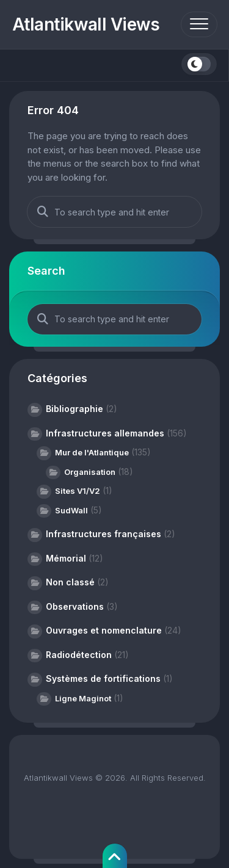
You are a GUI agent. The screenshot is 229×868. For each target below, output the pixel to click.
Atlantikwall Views (86, 24)
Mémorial (66, 558)
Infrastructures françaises (104, 534)
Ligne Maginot (83, 698)
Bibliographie (75, 409)
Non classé (70, 582)
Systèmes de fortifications (103, 678)
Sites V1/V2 (78, 491)
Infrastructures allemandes (105, 433)
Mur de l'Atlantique (92, 452)
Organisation (90, 472)
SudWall (71, 510)
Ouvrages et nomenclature (104, 630)
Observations (75, 606)
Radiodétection (79, 655)
